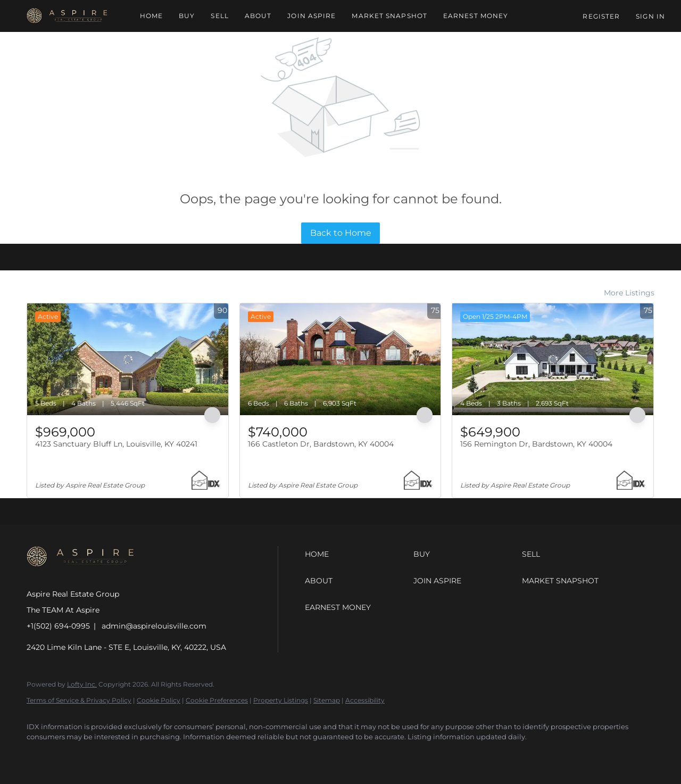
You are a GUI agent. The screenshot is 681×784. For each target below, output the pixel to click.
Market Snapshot (389, 16)
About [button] (258, 16)
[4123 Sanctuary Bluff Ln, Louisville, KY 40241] (128, 359)
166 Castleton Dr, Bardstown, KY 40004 (321, 444)
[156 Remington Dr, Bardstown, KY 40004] (553, 359)
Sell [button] (219, 16)
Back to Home (341, 233)
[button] (67, 16)
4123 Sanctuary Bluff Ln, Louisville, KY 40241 (116, 444)
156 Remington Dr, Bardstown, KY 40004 (536, 444)
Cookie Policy (159, 700)
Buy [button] (187, 16)
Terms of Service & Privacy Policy (79, 700)
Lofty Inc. (82, 684)
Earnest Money (476, 16)
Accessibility (365, 700)
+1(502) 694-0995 (58, 626)
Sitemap (327, 700)
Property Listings (281, 700)
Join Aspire (312, 16)
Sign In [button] (650, 16)
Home (151, 16)
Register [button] (601, 16)
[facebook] (39, 755)
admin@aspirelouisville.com (154, 626)
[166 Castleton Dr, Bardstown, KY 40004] (340, 359)
